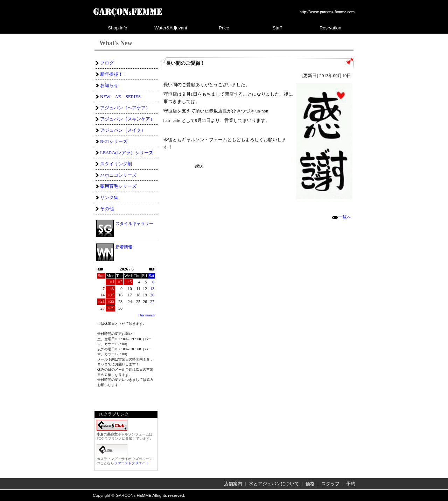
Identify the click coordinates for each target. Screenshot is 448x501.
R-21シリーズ (114, 141)
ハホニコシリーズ (118, 175)
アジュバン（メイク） (123, 130)
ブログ (107, 63)
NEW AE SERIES (120, 97)
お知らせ (109, 85)
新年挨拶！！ (114, 74)
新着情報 (124, 247)
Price (224, 28)
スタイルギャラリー (134, 223)
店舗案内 (233, 484)
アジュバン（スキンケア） (127, 119)
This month (146, 315)
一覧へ (342, 217)
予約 (351, 484)
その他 (107, 209)
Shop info (118, 28)
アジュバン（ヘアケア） (125, 108)
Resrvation (330, 28)
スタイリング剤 (116, 164)
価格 (310, 484)
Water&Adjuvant (171, 28)
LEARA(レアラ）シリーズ (127, 153)
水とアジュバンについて (274, 484)
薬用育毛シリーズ (118, 186)
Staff (277, 28)
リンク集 (109, 197)
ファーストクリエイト (132, 463)
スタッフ (330, 484)
